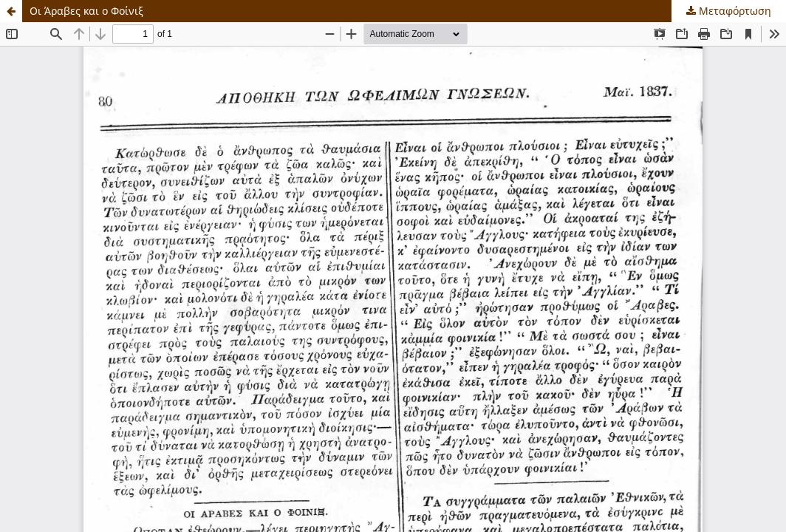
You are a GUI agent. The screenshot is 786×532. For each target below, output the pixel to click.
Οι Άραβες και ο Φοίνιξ (86, 11)
